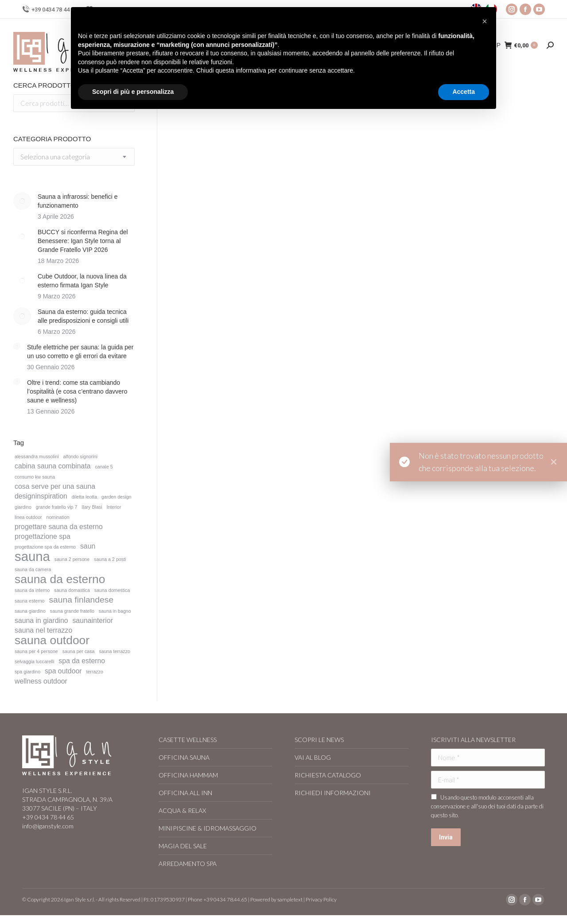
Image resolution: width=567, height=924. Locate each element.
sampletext (290, 899)
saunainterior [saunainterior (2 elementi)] (93, 621)
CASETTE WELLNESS (188, 740)
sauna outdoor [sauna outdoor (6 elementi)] (52, 640)
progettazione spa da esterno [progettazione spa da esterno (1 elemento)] (45, 547)
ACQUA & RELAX (182, 810)
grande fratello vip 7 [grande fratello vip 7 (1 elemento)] (57, 507)
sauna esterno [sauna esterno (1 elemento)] (30, 601)
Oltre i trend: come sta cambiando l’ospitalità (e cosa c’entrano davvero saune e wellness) (77, 391)
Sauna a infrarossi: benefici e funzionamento (78, 201)
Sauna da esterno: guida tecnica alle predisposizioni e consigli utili (83, 316)
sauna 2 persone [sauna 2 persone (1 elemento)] (72, 559)
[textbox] (55, 157)
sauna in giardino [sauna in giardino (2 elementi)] (41, 621)
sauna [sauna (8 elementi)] (32, 557)
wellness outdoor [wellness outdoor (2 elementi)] (41, 681)
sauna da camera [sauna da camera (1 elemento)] (33, 569)
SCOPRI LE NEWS (319, 740)
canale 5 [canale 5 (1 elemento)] (104, 467)
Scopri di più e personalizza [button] (133, 92)
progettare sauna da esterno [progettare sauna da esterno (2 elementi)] (59, 527)
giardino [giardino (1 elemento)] (23, 507)
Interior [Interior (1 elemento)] (114, 507)
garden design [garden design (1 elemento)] (117, 497)
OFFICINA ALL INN (185, 793)
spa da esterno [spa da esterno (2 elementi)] (82, 661)
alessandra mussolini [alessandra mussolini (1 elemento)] (37, 456)
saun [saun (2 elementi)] (88, 546)
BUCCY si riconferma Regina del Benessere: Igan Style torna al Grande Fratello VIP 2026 (83, 241)
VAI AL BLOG (313, 757)
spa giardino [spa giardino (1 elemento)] (27, 672)
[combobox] (74, 157)
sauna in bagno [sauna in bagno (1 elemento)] (115, 611)
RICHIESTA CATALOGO (328, 775)
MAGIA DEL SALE (183, 846)
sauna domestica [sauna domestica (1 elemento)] (112, 590)
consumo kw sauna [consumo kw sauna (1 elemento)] (35, 477)
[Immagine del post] (22, 201)
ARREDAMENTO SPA (188, 864)
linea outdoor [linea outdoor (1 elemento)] (28, 517)
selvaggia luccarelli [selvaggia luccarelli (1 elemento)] (34, 661)
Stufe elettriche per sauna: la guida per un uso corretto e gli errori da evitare (80, 352)
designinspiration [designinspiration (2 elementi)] (41, 496)
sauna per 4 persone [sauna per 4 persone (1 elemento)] (36, 651)
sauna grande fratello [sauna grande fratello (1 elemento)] (72, 611)
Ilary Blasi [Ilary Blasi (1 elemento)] (92, 507)
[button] (485, 21)
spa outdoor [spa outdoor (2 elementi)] (63, 671)
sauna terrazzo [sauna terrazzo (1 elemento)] (115, 651)
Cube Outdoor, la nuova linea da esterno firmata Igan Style (82, 281)
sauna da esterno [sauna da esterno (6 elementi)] (60, 579)
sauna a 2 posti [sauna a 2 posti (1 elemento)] (110, 559)
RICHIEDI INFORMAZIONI (333, 793)
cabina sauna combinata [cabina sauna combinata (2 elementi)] (53, 466)
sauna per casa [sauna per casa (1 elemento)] (79, 651)
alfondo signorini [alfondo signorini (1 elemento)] (80, 456)
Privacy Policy (321, 899)
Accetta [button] (464, 92)
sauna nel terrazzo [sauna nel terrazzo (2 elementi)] (43, 630)
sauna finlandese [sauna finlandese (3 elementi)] (81, 600)
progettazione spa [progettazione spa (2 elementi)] (43, 536)
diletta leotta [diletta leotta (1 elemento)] (84, 497)
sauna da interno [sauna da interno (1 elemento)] (32, 590)
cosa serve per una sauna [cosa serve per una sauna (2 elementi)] (55, 486)
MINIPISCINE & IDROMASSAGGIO (208, 828)
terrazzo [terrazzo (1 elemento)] (95, 672)
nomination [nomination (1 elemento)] (58, 517)
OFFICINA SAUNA (184, 757)
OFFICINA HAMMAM (188, 775)
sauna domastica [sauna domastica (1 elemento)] (72, 590)
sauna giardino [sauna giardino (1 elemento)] (30, 611)
